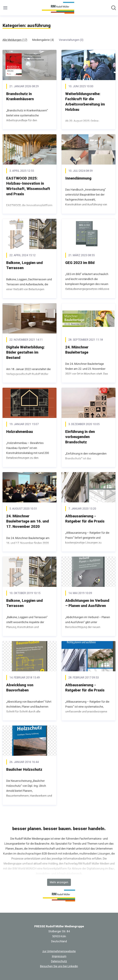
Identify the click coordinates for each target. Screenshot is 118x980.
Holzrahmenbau (20, 432)
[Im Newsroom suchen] (114, 8)
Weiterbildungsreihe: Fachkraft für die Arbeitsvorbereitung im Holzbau (85, 102)
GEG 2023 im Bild (80, 263)
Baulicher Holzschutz (24, 769)
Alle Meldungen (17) (15, 40)
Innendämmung (78, 178)
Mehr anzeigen (59, 882)
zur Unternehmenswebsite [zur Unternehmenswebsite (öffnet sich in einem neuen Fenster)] (59, 951)
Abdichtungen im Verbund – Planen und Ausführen (87, 603)
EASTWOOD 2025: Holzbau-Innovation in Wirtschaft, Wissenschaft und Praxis (28, 186)
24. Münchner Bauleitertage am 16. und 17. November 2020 (28, 521)
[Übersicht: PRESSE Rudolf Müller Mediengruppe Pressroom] (58, 8)
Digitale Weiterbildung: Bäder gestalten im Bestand (25, 352)
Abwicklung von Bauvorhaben (20, 688)
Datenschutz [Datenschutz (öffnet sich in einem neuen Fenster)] (59, 961)
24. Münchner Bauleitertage (77, 350)
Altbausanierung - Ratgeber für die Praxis (85, 519)
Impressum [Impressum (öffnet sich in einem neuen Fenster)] (59, 956)
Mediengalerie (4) (43, 40)
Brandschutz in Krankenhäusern (20, 96)
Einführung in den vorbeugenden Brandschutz (80, 437)
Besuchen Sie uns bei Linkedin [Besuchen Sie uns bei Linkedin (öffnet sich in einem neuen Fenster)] (59, 966)
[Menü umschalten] (5, 8)
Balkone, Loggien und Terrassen (24, 265)
